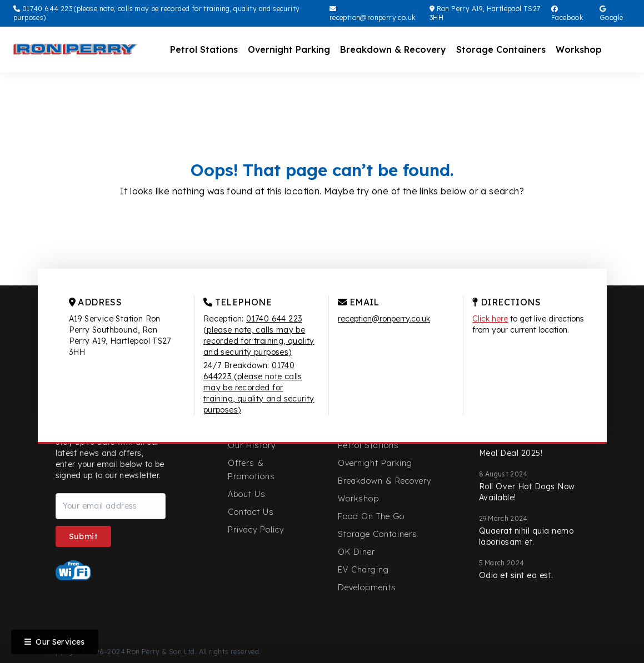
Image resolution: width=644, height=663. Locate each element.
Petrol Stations (204, 49)
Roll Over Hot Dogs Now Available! (527, 492)
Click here (490, 319)
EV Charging (363, 570)
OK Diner (356, 552)
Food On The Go (371, 516)
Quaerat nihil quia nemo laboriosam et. (526, 536)
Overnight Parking (289, 49)
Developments (367, 587)
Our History (252, 445)
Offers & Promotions (251, 470)
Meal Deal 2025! (511, 453)
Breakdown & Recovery (393, 49)
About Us (247, 494)
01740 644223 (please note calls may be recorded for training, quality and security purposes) (259, 388)
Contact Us (251, 512)
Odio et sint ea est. (516, 575)
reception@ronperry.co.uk (373, 14)
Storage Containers (501, 49)
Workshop (579, 49)
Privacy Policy (256, 530)
